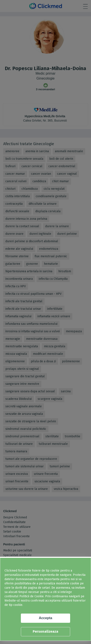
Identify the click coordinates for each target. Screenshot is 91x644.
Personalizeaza (45, 631)
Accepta (45, 618)
